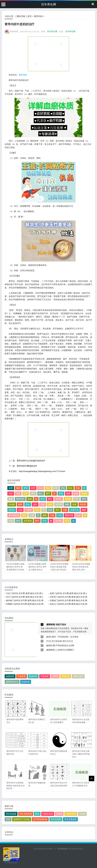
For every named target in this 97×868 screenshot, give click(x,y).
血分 (35, 504)
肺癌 (26, 488)
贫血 (78, 488)
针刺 (60, 515)
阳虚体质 (26, 682)
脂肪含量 (69, 515)
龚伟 (37, 814)
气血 (52, 515)
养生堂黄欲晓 (70, 819)
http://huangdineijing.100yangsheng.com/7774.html (42, 471)
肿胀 (74, 504)
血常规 (59, 521)
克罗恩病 (28, 521)
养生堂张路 (56, 819)
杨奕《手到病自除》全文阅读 (65, 637)
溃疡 (18, 493)
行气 (77, 499)
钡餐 (67, 504)
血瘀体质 (10, 676)
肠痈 (43, 504)
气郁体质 (45, 676)
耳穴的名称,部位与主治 (62, 641)
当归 (11, 493)
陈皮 (48, 488)
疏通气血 (74, 510)
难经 (20, 504)
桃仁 (41, 493)
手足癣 (82, 814)
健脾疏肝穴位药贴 (22, 819)
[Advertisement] (48, 54)
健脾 (68, 493)
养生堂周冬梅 (26, 814)
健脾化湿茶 (78, 676)
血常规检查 (14, 515)
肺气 (37, 521)
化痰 (20, 510)
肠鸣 (76, 493)
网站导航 (21, 16)
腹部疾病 (51, 624)
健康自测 (51, 645)
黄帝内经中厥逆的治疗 (27, 466)
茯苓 (55, 488)
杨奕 (49, 637)
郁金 (70, 488)
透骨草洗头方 (12, 682)
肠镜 (24, 515)
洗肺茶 (55, 676)
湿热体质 (66, 676)
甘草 (26, 493)
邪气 (67, 521)
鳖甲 (48, 493)
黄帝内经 (38, 16)
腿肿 (84, 510)
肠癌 (18, 488)
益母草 (59, 499)
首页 (29, 16)
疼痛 (61, 493)
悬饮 (28, 504)
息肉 (37, 510)
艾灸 (63, 488)
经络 (50, 510)
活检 (65, 510)
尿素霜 (59, 814)
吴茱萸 (68, 499)
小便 (32, 515)
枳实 (18, 521)
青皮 (41, 488)
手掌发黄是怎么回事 (65, 645)
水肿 (11, 488)
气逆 (11, 521)
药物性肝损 (48, 814)
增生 (58, 510)
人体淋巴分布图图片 (65, 650)
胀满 (79, 515)
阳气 (50, 499)
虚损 (50, 504)
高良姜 (83, 504)
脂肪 (11, 499)
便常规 (59, 504)
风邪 (43, 499)
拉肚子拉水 (61, 624)
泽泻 (33, 493)
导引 (45, 521)
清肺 (84, 499)
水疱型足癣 (71, 814)
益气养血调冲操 (40, 819)
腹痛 (30, 499)
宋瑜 (8, 819)
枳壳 (33, 488)
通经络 (12, 510)
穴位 (49, 641)
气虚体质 (22, 676)
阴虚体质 (33, 676)
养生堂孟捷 (11, 814)
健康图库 (51, 650)
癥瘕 (45, 515)
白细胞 (12, 504)
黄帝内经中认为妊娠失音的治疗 (31, 461)
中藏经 (29, 510)
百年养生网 (49, 4)
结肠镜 (84, 493)
